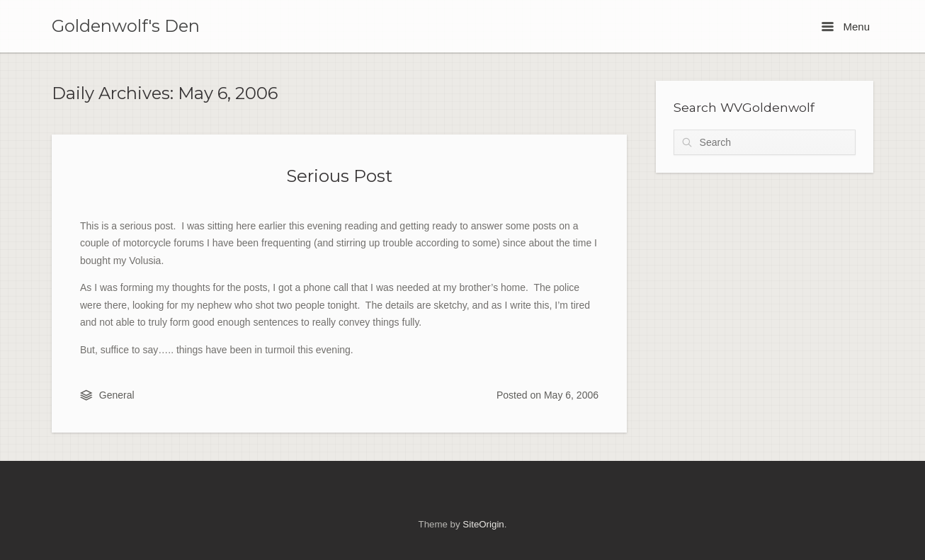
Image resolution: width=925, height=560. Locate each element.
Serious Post (339, 176)
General (117, 395)
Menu (846, 27)
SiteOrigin (483, 524)
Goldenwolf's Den (126, 26)
